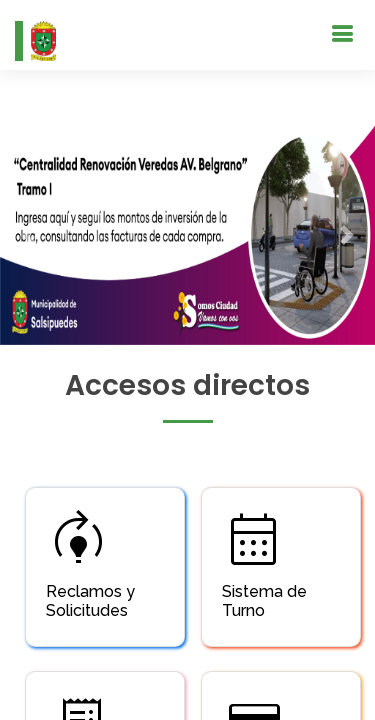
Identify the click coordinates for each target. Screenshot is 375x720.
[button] (28, 235)
